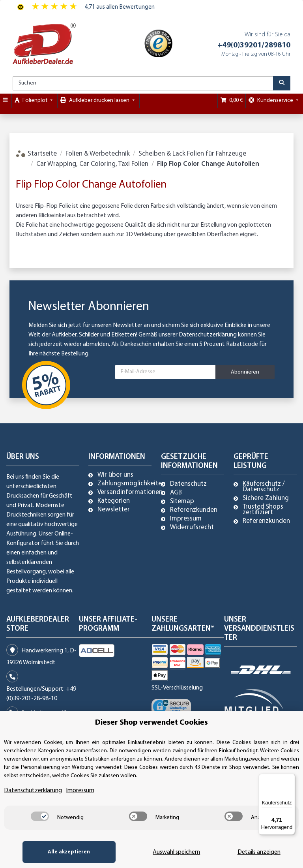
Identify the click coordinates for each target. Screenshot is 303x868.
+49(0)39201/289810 (254, 45)
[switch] (40, 816)
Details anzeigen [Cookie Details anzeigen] (257, 852)
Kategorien (114, 501)
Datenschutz (188, 484)
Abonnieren (245, 372)
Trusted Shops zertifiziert (263, 510)
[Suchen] (143, 83)
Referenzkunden (194, 510)
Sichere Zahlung (266, 498)
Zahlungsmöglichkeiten (131, 484)
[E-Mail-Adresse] (165, 372)
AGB (176, 493)
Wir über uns (115, 475)
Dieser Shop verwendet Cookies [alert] (151, 723)
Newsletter (114, 510)
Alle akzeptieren (65, 852)
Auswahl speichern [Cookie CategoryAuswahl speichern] (169, 852)
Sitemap (182, 502)
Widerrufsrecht (192, 528)
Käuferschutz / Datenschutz (264, 487)
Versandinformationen (130, 492)
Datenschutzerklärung (208, 335)
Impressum (186, 519)
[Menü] (290, 778)
